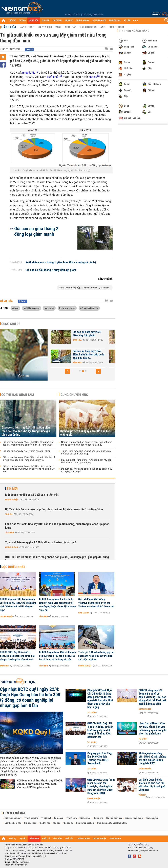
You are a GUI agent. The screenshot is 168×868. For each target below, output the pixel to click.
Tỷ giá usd (46, 818)
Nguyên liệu (45, 27)
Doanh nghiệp (12, 500)
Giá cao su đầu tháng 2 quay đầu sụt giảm (51, 270)
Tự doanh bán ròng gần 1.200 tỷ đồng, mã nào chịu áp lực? (41, 542)
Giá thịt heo (45, 823)
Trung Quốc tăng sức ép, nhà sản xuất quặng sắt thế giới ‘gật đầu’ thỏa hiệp (86, 452)
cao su (15, 308)
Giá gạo (57, 823)
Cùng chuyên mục (74, 395)
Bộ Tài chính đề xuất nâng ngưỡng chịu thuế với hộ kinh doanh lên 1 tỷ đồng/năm (54, 509)
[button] (67, 371)
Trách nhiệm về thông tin (16, 865)
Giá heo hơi (85, 818)
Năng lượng (27, 27)
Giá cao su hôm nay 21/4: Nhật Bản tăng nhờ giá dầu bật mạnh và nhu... (66, 355)
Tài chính (9, 533)
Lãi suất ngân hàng (134, 818)
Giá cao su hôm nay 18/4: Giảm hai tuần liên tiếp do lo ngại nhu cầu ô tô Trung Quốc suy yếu (29, 459)
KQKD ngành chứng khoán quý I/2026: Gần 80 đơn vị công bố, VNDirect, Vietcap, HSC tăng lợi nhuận (40, 784)
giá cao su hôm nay (89, 308)
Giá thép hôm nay (13, 823)
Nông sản (71, 27)
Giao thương (116, 27)
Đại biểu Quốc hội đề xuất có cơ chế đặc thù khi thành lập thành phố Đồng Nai (152, 785)
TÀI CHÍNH (57, 20)
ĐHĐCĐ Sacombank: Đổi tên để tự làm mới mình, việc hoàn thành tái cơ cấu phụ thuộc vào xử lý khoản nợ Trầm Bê (57, 605)
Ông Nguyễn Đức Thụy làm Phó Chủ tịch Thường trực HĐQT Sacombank (100, 758)
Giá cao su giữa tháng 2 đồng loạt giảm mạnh (36, 231)
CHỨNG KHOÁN (83, 20)
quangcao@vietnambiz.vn (146, 850)
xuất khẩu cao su (32, 308)
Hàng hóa (9, 27)
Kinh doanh (84, 613)
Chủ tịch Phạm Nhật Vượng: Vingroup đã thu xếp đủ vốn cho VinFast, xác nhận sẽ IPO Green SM (96, 603)
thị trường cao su (67, 308)
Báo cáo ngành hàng (92, 27)
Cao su (24, 376)
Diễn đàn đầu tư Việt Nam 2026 (112, 823)
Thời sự (9, 514)
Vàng (58, 27)
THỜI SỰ (12, 20)
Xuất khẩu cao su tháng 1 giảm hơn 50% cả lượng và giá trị (61, 263)
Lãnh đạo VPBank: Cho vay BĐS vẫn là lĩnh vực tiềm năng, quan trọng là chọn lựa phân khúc (57, 526)
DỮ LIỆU (127, 20)
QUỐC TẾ (45, 20)
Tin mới (12, 488)
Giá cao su (68, 823)
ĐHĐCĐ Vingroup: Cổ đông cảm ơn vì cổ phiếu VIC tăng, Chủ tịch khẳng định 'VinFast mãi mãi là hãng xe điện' (18, 605)
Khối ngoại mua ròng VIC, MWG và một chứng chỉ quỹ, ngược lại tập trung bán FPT (152, 758)
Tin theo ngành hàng (134, 31)
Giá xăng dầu (152, 818)
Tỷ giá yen (59, 818)
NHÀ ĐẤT (69, 20)
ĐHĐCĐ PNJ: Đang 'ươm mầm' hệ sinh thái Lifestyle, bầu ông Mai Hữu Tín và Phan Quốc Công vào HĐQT (101, 787)
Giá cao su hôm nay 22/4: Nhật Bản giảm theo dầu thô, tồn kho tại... (67, 335)
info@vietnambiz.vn (20, 862)
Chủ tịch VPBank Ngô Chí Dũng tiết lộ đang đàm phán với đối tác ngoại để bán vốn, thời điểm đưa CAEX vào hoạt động (100, 699)
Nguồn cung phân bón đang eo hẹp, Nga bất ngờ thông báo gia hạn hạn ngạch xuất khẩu (86, 444)
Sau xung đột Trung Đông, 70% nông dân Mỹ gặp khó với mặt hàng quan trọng (86, 461)
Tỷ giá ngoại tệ (31, 818)
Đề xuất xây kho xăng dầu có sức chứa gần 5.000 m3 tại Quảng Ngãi (87, 470)
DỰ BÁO (22, 20)
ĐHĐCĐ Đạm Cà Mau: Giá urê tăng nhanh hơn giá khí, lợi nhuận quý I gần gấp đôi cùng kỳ (57, 559)
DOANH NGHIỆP (99, 20)
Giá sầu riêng (30, 823)
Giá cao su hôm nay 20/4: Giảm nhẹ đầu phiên (123, 334)
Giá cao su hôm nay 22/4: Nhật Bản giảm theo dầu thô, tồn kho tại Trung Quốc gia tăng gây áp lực (26, 431)
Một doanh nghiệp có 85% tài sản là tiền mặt (32, 495)
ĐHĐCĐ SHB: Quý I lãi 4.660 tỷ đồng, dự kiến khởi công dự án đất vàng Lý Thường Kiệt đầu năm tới (17, 656)
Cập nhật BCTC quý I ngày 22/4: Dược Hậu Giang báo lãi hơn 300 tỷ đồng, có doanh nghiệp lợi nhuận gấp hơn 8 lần (30, 697)
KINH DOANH (115, 20)
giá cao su (49, 308)
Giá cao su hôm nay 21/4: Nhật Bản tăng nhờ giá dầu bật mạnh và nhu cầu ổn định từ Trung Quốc (28, 444)
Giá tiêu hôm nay (114, 818)
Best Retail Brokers (85, 823)
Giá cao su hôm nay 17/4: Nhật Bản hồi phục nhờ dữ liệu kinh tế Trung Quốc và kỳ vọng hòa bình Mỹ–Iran (29, 469)
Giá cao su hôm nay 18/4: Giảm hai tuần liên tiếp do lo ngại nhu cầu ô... (125, 355)
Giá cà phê (98, 818)
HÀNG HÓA (34, 20)
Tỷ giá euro (72, 818)
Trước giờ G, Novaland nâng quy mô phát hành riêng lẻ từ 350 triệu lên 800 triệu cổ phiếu (96, 656)
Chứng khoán (12, 547)
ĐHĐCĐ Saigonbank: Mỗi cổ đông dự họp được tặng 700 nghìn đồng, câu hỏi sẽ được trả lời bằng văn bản (58, 656)
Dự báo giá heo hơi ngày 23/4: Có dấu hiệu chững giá (86, 433)
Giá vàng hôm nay (13, 818)
